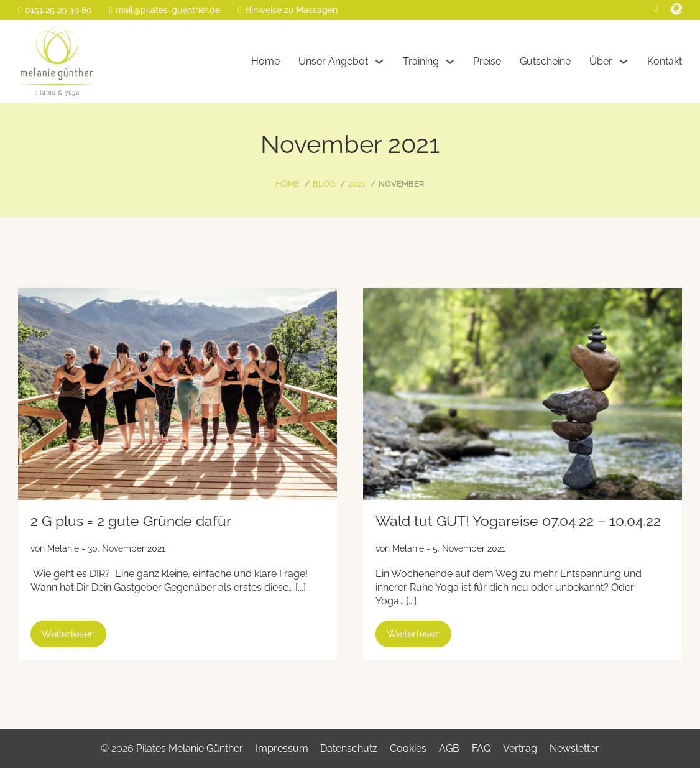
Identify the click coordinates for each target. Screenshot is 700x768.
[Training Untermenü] (450, 62)
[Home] (57, 62)
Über (601, 61)
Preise (487, 61)
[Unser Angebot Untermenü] (379, 62)
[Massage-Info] (288, 10)
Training (421, 61)
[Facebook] (657, 9)
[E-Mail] (165, 10)
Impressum (282, 748)
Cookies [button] (408, 748)
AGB (449, 748)
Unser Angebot (333, 61)
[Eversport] (676, 9)
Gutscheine (545, 61)
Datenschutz (349, 748)
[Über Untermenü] (624, 62)
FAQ (481, 748)
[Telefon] (54, 10)
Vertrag (520, 748)
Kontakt (665, 61)
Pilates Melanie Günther (190, 748)
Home (265, 61)
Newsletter (574, 748)
